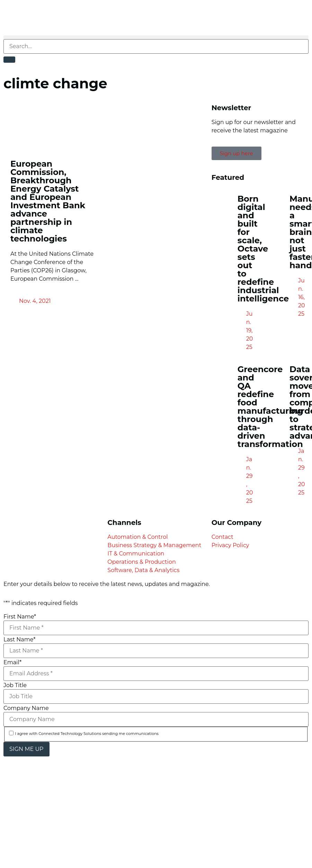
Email (12, 663)
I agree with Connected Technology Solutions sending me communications (87, 734)
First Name (20, 617)
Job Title (15, 685)
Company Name (26, 708)
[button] (156, 37)
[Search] (9, 60)
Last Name (19, 640)
